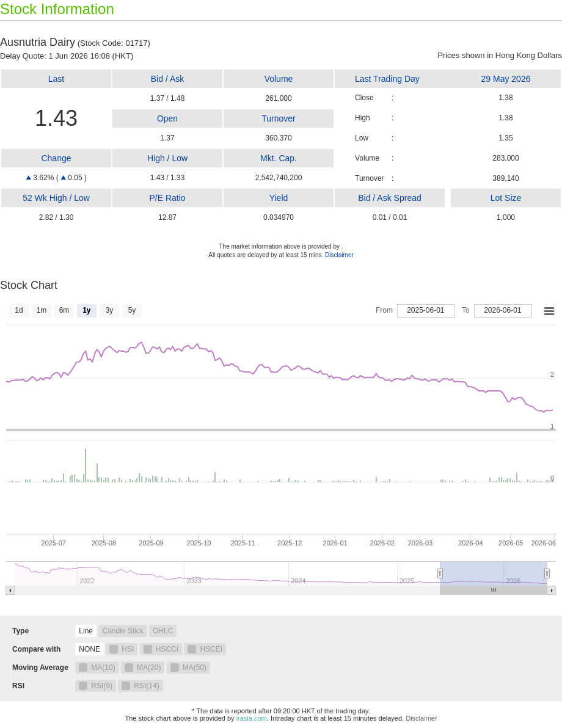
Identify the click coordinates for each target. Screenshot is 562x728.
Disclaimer (339, 255)
